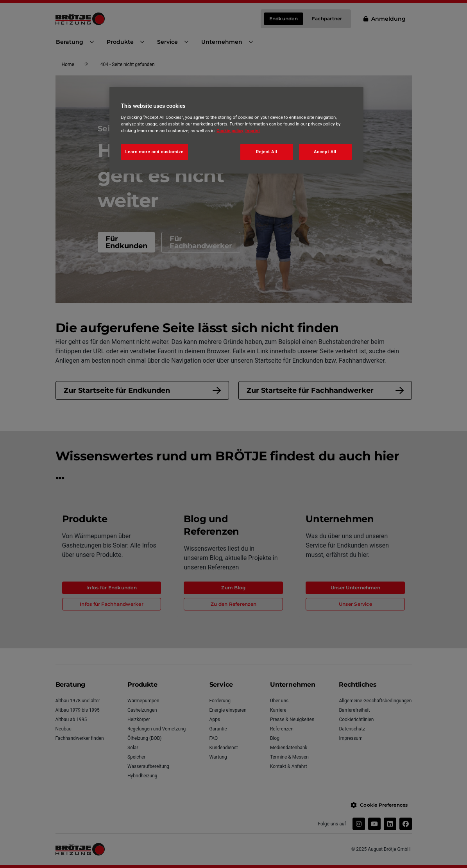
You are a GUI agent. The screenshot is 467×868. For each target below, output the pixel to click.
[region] (236, 130)
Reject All (267, 152)
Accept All (325, 152)
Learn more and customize (155, 152)
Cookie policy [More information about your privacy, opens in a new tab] (230, 131)
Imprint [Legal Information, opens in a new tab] (253, 131)
